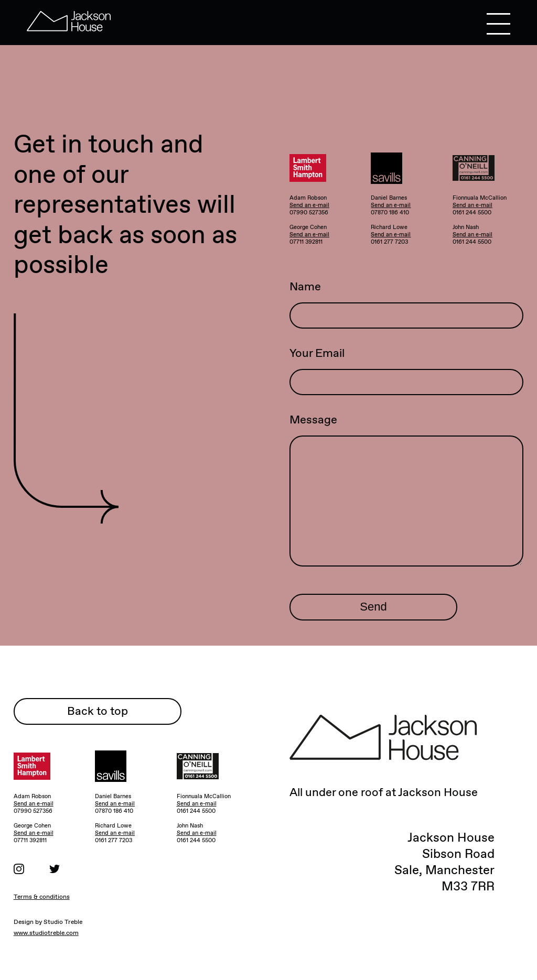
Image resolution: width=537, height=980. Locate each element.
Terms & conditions (42, 897)
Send (373, 607)
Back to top (98, 711)
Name (305, 286)
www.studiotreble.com (46, 933)
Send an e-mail (309, 205)
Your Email (317, 353)
